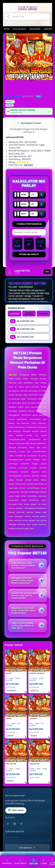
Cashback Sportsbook (29, 314)
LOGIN (44, 862)
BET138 (11, 23)
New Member (43, 314)
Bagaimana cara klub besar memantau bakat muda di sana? (23, 610)
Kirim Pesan (16, 810)
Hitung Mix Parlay (29, 254)
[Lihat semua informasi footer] (27, 848)
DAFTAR (34, 862)
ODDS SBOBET (35, 29)
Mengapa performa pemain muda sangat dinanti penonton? (22, 580)
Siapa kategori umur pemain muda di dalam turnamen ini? (23, 565)
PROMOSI (7, 862)
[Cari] (9, 17)
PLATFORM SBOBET (28, 23)
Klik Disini (28, 165)
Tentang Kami (12, 837)
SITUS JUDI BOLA (19, 29)
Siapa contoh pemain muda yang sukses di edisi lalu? (22, 625)
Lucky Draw (15, 314)
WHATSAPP (20, 862)
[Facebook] (8, 824)
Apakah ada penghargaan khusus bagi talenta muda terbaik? (25, 595)
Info (47, 272)
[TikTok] (21, 824)
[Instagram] (15, 824)
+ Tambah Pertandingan (29, 224)
